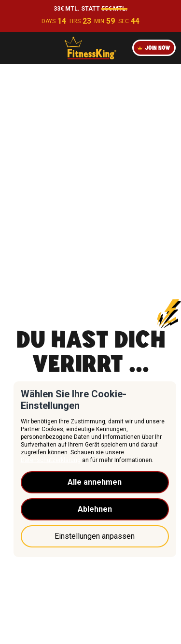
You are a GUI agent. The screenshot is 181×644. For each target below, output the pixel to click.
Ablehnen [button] (95, 509)
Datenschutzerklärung (51, 460)
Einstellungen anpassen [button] (95, 536)
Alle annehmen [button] (95, 482)
